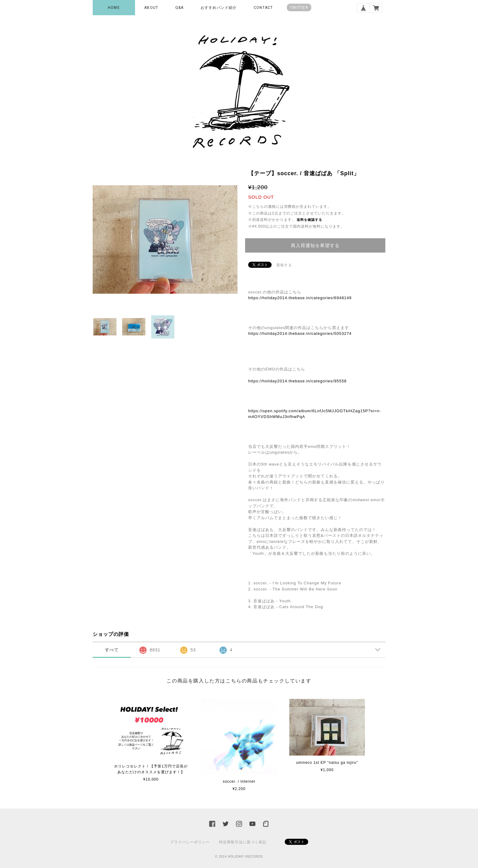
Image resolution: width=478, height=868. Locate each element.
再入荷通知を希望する (315, 245)
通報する (284, 265)
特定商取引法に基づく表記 (243, 842)
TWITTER (299, 7)
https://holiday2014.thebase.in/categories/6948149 (300, 298)
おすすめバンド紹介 (219, 8)
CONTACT (263, 8)
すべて (112, 650)
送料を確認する (309, 220)
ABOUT (151, 8)
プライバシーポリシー (190, 842)
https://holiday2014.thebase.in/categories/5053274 (300, 333)
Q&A (180, 8)
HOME (114, 8)
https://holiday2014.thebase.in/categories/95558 (297, 381)
